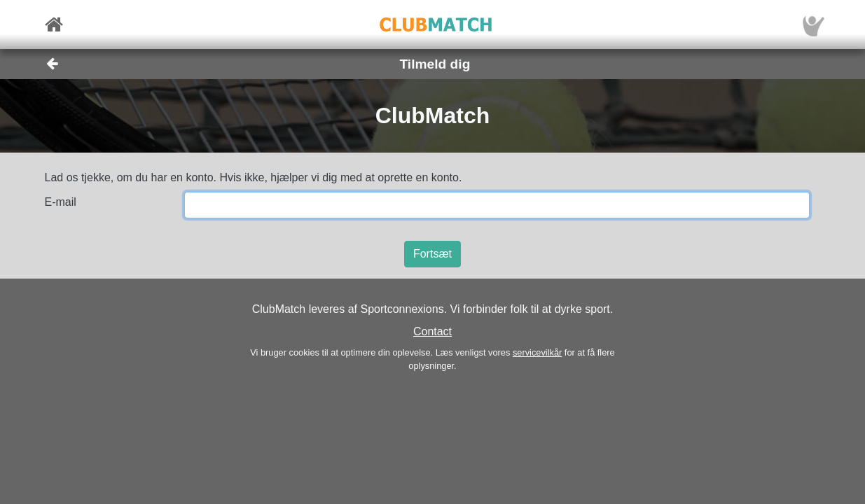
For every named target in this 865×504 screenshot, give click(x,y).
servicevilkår (537, 352)
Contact (432, 331)
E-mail (61, 202)
